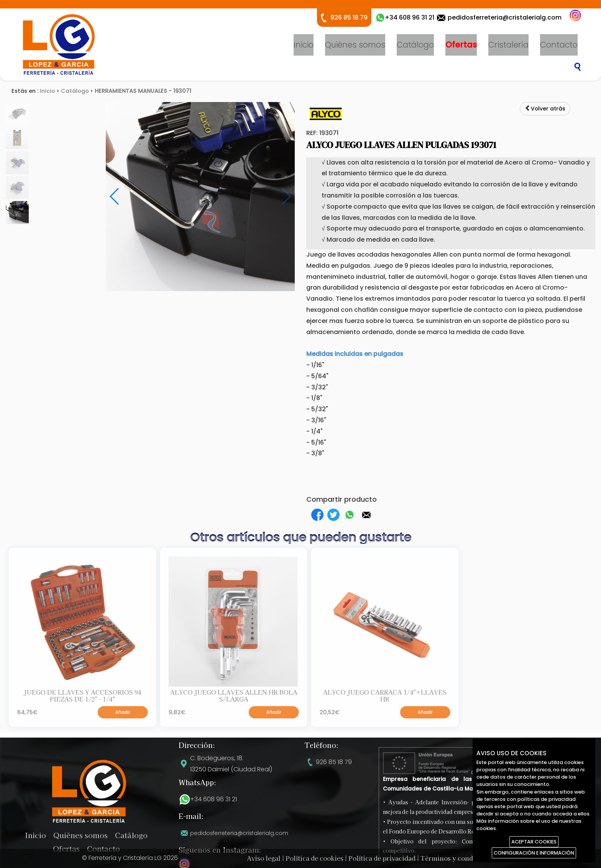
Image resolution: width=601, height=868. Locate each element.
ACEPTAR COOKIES (534, 842)
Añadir (154, 715)
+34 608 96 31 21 (213, 799)
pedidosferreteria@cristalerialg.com (505, 17)
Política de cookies (314, 858)
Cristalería (508, 45)
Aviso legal (264, 858)
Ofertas (461, 45)
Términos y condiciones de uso (469, 858)
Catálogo (415, 45)
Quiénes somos (355, 45)
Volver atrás (543, 109)
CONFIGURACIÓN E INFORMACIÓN (534, 853)
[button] (366, 515)
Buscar (578, 67)
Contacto (559, 45)
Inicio (304, 45)
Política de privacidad (382, 858)
